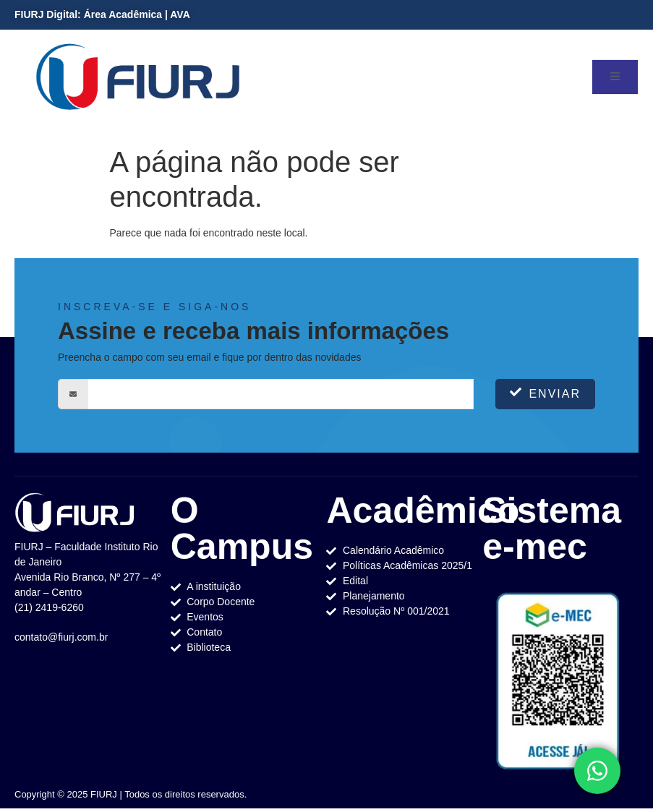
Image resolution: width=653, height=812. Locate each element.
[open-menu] (615, 77)
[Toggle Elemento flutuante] (597, 771)
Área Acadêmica (123, 14)
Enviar (545, 393)
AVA (180, 14)
